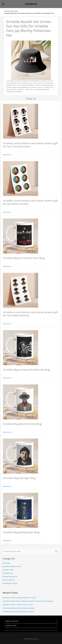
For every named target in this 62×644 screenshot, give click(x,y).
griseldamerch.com (33, 639)
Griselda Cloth (13, 11)
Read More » (7, 155)
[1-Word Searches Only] (28, 551)
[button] (3, 4)
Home (6, 11)
